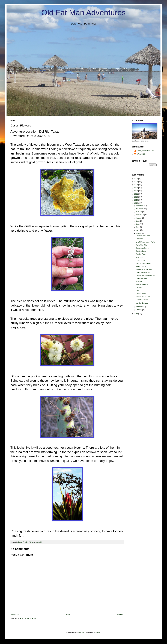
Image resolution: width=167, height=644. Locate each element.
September (140, 215)
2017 (136, 314)
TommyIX (82, 632)
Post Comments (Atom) (28, 618)
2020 (136, 197)
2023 (136, 188)
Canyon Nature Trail (143, 297)
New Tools (139, 257)
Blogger (98, 632)
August (139, 218)
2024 (136, 185)
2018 (136, 203)
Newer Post (15, 615)
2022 (136, 191)
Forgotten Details (142, 300)
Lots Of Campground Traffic (145, 242)
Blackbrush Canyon (143, 248)
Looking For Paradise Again (145, 276)
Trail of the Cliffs (141, 245)
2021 (136, 194)
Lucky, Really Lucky (143, 273)
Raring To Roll (141, 266)
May (138, 227)
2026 (136, 179)
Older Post (120, 615)
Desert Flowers (141, 294)
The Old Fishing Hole (143, 263)
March (139, 233)
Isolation (139, 282)
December (140, 206)
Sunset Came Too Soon (144, 269)
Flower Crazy (140, 260)
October (139, 212)
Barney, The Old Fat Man (145, 151)
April (138, 230)
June (138, 224)
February (140, 307)
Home (68, 615)
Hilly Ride (139, 288)
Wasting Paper (141, 254)
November (140, 209)
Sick (137, 291)
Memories (139, 239)
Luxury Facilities (141, 279)
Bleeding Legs (141, 251)
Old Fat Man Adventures (84, 13)
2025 (136, 182)
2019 (136, 200)
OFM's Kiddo (141, 154)
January (139, 310)
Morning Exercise (142, 303)
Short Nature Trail (142, 285)
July (138, 221)
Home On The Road (143, 236)
